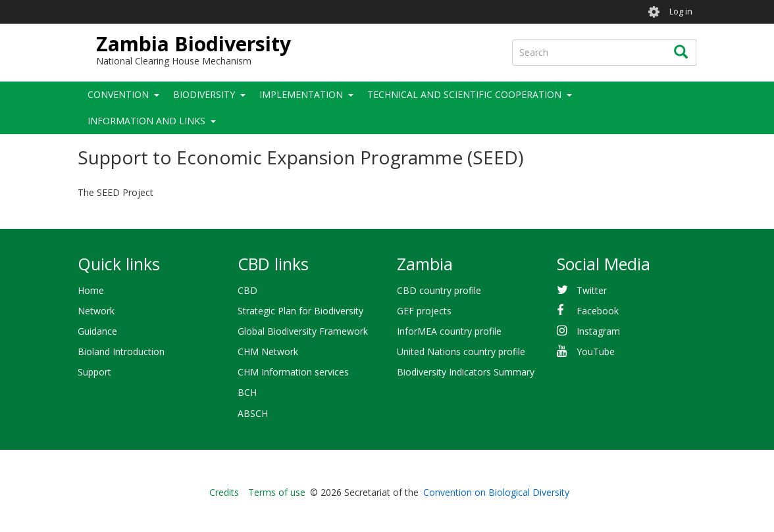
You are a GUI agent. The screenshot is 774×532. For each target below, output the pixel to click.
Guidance (97, 331)
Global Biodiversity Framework (303, 331)
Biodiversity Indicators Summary (466, 372)
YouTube (596, 351)
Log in (681, 12)
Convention (118, 94)
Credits (224, 492)
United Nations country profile (461, 351)
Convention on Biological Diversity (496, 492)
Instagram (598, 331)
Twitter (592, 290)
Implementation (301, 94)
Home (91, 290)
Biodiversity (204, 94)
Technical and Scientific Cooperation (464, 94)
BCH (247, 392)
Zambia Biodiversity (193, 44)
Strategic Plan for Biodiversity (300, 311)
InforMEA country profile (449, 331)
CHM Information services (293, 372)
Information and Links (146, 121)
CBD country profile (439, 290)
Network (96, 311)
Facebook (598, 311)
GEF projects (424, 311)
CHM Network (268, 351)
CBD (247, 290)
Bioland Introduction (121, 351)
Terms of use (277, 492)
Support (94, 372)
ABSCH (253, 413)
